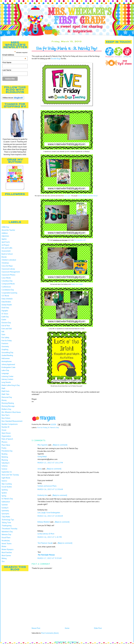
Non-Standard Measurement (12, 422)
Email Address (14, 55)
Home (67, 628)
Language (5, 375)
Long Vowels (6, 383)
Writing (4, 560)
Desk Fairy (5, 309)
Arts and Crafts (7, 249)
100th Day (5, 228)
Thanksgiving (6, 527)
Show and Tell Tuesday (10, 476)
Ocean (4, 431)
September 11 (7, 473)
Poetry (4, 449)
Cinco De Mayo (7, 267)
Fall (3, 333)
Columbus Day (7, 282)
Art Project (5, 246)
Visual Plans (6, 539)
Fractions (5, 345)
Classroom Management (11, 273)
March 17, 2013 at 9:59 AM (50, 558)
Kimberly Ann (42, 495)
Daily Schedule (7, 300)
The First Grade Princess (46, 555)
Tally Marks (6, 518)
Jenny (40, 469)
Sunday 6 (5, 509)
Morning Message (8, 407)
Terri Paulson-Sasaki (45, 543)
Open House (6, 434)
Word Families (7, 554)
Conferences (6, 288)
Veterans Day (6, 536)
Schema (5, 467)
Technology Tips (8, 521)
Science (4, 470)
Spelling (5, 491)
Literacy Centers (7, 380)
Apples (4, 240)
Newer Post (36, 628)
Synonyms (5, 515)
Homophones (7, 363)
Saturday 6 (5, 464)
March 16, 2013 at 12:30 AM (50, 489)
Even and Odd (7, 330)
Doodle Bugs (56, 59)
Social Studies (7, 488)
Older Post (98, 628)
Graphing (5, 351)
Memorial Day (7, 398)
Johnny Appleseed (8, 366)
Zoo (3, 563)
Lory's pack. (67, 196)
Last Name (7, 70)
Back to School (7, 255)
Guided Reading (7, 357)
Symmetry (5, 512)
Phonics (4, 443)
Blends (4, 258)
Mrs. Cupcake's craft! (80, 240)
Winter (4, 548)
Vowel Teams (7, 545)
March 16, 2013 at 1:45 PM (50, 537)
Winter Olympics (8, 551)
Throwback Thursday (9, 530)
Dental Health (7, 306)
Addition (5, 234)
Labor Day (5, 372)
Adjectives (5, 237)
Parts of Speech (7, 440)
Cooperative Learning (9, 294)
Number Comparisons (10, 425)
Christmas (5, 264)
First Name (7, 62)
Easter (4, 321)
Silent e (4, 482)
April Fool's (6, 243)
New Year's (6, 416)
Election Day (6, 324)
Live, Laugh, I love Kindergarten (49, 513)
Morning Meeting (8, 404)
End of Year (6, 327)
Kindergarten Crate (8, 369)
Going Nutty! (42, 457)
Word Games (6, 557)
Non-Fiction (6, 419)
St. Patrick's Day (7, 500)
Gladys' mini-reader (77, 284)
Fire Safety (5, 339)
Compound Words (8, 285)
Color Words (6, 279)
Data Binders (6, 303)
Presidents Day (7, 452)
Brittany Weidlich (44, 522)
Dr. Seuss (5, 315)
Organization (6, 437)
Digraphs (5, 312)
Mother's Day (6, 410)
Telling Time (6, 524)
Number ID (5, 428)
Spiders (4, 494)
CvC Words (5, 297)
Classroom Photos (8, 276)
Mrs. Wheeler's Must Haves (11, 413)
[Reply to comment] (60, 445)
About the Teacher (8, 231)
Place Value (6, 446)
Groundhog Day (7, 354)
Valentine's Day (7, 533)
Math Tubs (5, 395)
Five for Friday (7, 342)
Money (4, 401)
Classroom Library (8, 270)
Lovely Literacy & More (46, 534)
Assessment (6, 252)
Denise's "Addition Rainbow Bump (87, 196)
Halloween (6, 360)
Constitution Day (8, 291)
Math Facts (5, 392)
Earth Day (5, 318)
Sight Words (6, 479)
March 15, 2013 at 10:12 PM (50, 463)
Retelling (5, 458)
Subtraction (6, 503)
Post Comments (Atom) (50, 633)
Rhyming (5, 461)
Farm (3, 336)
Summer (5, 506)
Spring (4, 497)
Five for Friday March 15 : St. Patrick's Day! (67, 49)
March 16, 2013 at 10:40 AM (50, 516)
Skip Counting (7, 485)
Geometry (5, 348)
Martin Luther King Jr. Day (11, 386)
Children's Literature (9, 261)
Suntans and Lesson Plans (47, 486)
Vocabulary (6, 542)
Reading (4, 455)
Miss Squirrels (43, 445)
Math (3, 390)
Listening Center (7, 378)
